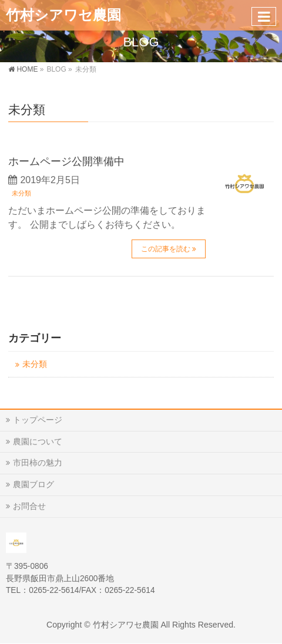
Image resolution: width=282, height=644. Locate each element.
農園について (38, 441)
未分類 (21, 193)
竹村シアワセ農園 (63, 15)
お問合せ (29, 506)
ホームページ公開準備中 (66, 161)
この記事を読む (166, 249)
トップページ (38, 420)
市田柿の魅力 (38, 463)
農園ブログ (33, 484)
